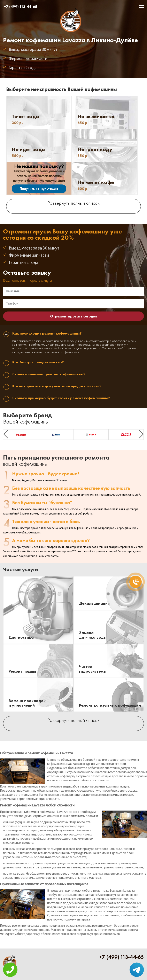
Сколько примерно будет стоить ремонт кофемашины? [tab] (61, 398)
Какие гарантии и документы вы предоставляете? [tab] (57, 386)
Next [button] (141, 434)
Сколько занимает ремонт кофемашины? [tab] (49, 374)
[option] (21, 435)
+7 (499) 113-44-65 (21, 6)
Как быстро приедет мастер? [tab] (38, 362)
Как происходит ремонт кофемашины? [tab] (47, 334)
